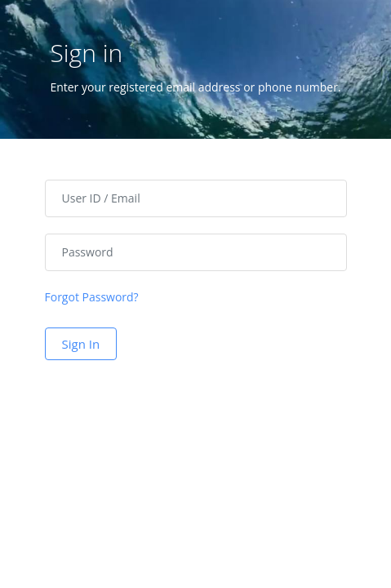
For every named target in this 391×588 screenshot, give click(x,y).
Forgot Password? (92, 297)
